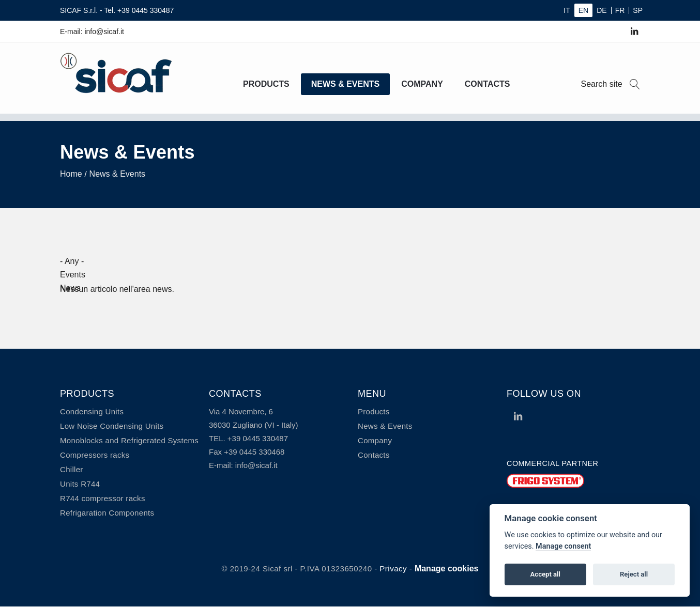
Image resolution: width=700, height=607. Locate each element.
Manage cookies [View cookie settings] (447, 569)
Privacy (393, 569)
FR (620, 10)
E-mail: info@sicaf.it (92, 32)
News (70, 288)
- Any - (72, 261)
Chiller (72, 469)
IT (567, 10)
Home (71, 174)
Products (266, 84)
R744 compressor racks (103, 498)
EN (583, 10)
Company (422, 84)
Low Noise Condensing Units (112, 426)
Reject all (634, 574)
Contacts (488, 84)
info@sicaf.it (256, 465)
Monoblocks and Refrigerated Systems (129, 440)
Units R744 (80, 484)
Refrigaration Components (107, 513)
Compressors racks (95, 455)
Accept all (545, 574)
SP (638, 10)
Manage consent (563, 546)
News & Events (345, 84)
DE (602, 10)
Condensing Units (92, 411)
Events (73, 275)
